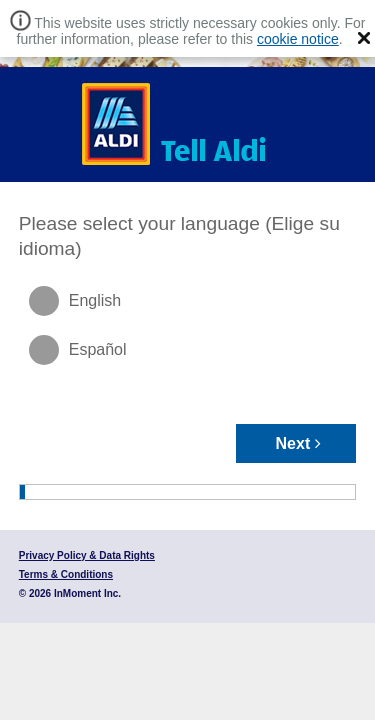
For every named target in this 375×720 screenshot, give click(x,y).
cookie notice (298, 39)
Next (299, 443)
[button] (364, 38)
